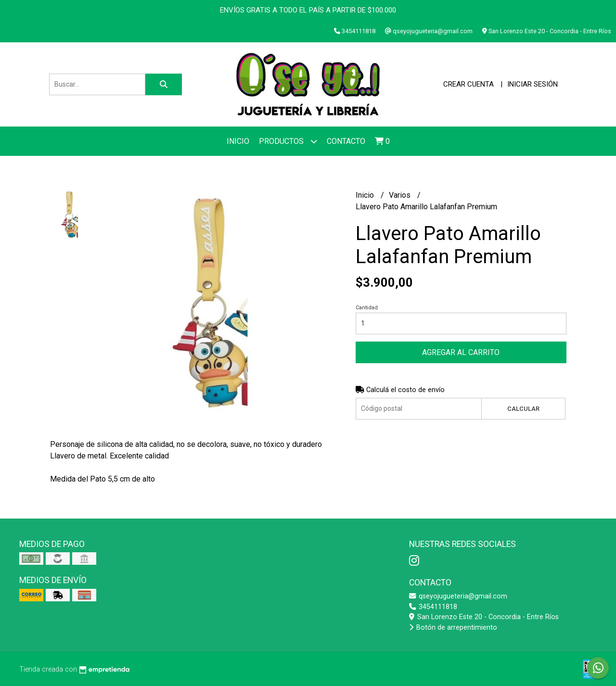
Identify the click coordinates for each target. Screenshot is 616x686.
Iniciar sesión (533, 84)
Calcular (523, 409)
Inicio (238, 141)
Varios (401, 195)
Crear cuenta (468, 84)
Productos (288, 141)
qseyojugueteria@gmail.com (458, 596)
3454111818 (433, 607)
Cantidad (367, 308)
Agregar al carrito (461, 352)
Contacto (346, 141)
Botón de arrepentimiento (453, 628)
